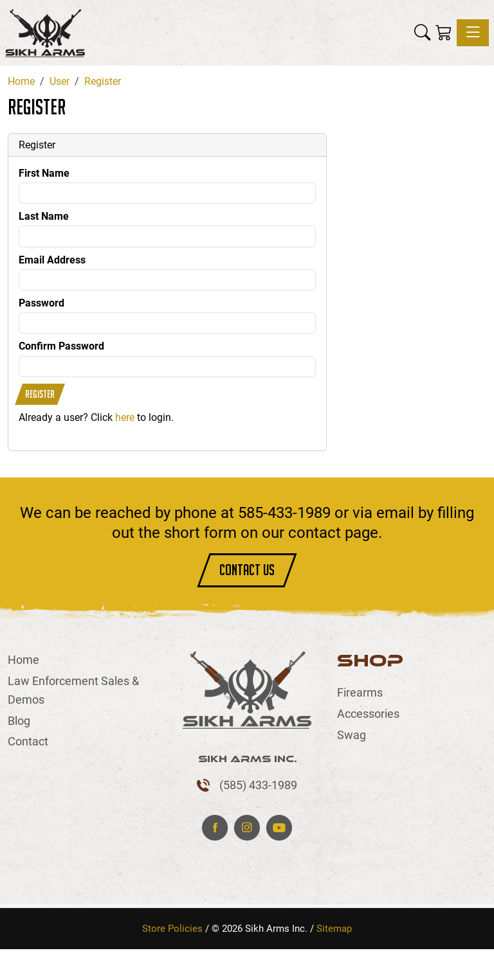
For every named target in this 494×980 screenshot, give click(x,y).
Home (23, 660)
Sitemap (334, 929)
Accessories (368, 714)
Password (41, 303)
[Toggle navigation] (473, 33)
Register (40, 394)
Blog (19, 721)
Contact (28, 741)
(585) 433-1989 (258, 785)
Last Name (44, 216)
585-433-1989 (284, 513)
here (125, 417)
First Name (44, 173)
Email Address (52, 260)
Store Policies (172, 929)
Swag (352, 735)
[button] (422, 33)
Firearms (360, 692)
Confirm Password (61, 346)
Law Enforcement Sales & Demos (73, 690)
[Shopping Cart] (444, 33)
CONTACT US (247, 570)
